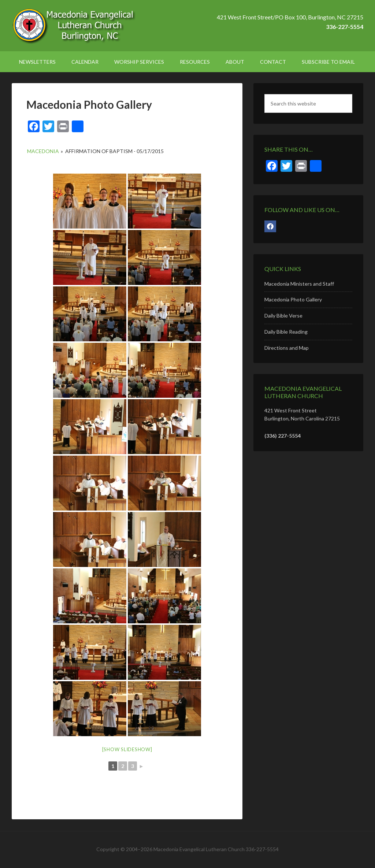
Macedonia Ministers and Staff (299, 284)
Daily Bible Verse (283, 316)
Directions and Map (287, 348)
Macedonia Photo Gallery (293, 299)
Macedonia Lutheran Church (74, 26)
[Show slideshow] (127, 749)
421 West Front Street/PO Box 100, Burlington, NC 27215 (290, 17)
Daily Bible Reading (286, 332)
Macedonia (43, 151)
